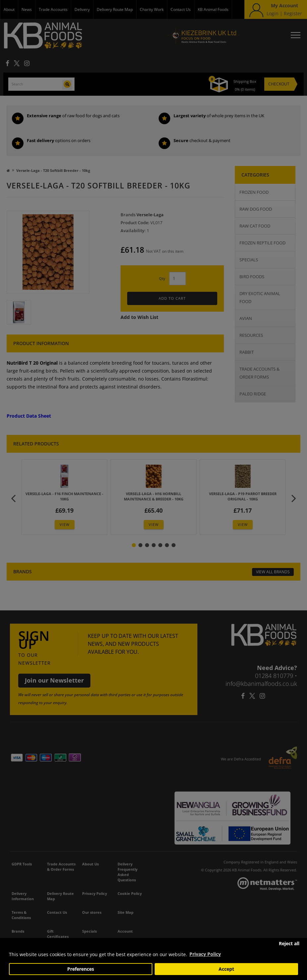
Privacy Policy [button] (205, 954)
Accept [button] (226, 969)
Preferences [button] (81, 969)
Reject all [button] (289, 944)
